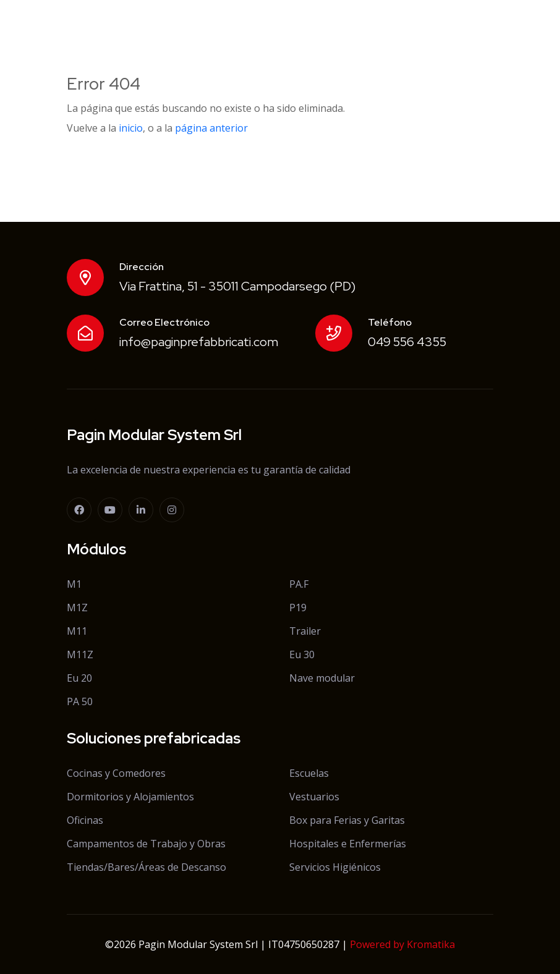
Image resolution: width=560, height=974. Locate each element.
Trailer (305, 631)
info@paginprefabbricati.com (199, 342)
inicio (131, 128)
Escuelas (309, 773)
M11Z (80, 654)
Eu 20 (79, 678)
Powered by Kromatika (402, 944)
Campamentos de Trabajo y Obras (146, 844)
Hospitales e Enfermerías (348, 844)
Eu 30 (302, 654)
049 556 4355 (407, 342)
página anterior (211, 128)
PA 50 (80, 701)
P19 (298, 608)
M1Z (77, 608)
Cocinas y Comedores (116, 773)
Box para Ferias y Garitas (347, 820)
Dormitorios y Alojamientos (130, 797)
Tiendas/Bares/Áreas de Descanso (146, 867)
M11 (77, 631)
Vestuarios (314, 797)
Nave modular (322, 678)
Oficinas (85, 820)
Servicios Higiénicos (335, 867)
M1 (74, 584)
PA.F (299, 584)
